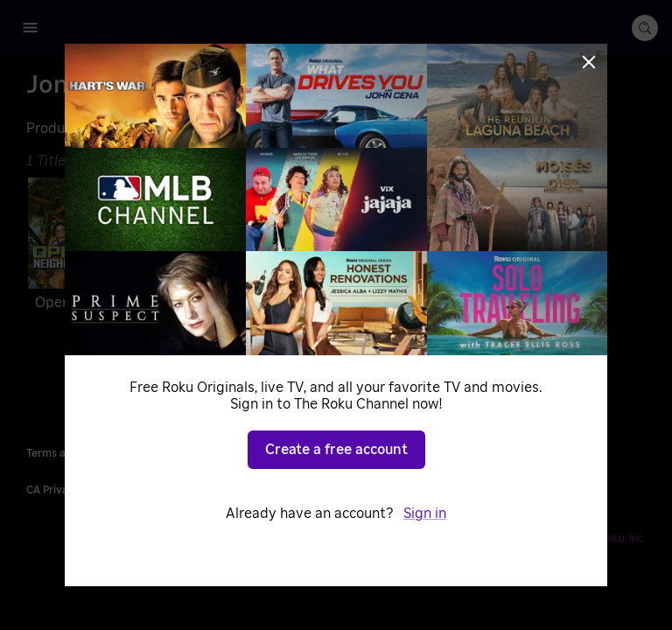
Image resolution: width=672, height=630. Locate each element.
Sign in (425, 514)
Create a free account (336, 450)
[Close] (589, 62)
